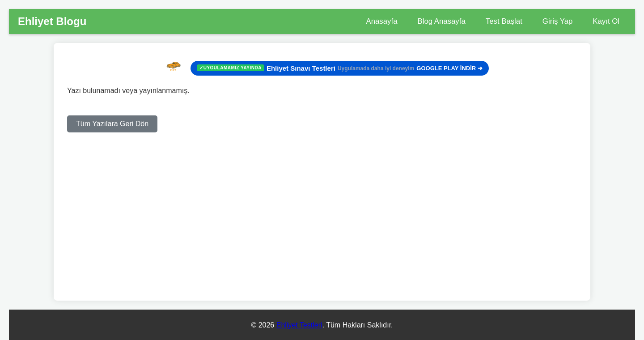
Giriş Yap (557, 21)
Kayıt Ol (606, 21)
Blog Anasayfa (441, 21)
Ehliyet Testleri (299, 325)
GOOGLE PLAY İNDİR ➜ (340, 68)
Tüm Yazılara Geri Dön (112, 124)
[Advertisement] (322, 195)
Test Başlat (504, 21)
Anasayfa (382, 21)
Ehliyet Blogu (52, 21)
